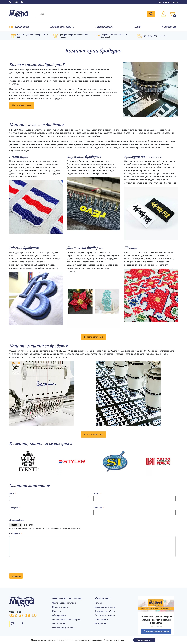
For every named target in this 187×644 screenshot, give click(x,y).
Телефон (14, 507)
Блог (137, 27)
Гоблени (99, 603)
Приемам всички (144, 640)
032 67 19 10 (16, 2)
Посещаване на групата (156, 631)
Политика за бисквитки (64, 628)
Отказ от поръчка (61, 607)
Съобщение (16, 533)
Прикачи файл (16, 520)
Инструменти (101, 619)
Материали (100, 624)
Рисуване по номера (105, 615)
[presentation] (29, 564)
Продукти (22, 27)
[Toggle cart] (173, 14)
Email (97, 493)
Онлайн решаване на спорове (67, 619)
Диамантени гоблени (105, 611)
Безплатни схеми (62, 27)
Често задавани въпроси (64, 603)
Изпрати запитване (22, 105)
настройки (122, 640)
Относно (99, 507)
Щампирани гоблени (105, 607)
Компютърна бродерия (168, 2)
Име (12, 493)
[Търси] (92, 14)
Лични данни (59, 624)
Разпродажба (104, 27)
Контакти (169, 27)
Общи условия (59, 615)
